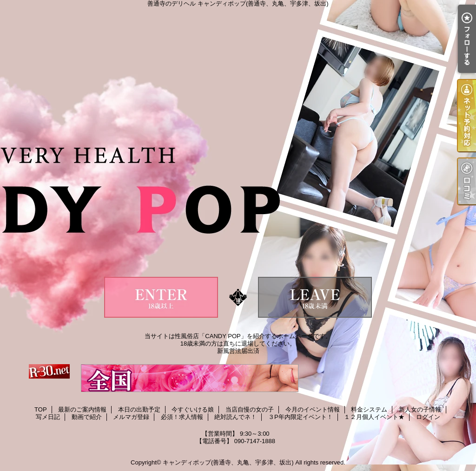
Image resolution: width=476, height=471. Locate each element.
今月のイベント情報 (313, 409)
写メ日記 (48, 417)
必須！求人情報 (182, 417)
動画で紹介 (87, 417)
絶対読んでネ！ (235, 417)
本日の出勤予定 (139, 409)
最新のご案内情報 (82, 409)
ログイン (428, 417)
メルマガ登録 (131, 417)
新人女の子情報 (420, 409)
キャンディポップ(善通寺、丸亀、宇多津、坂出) (228, 462)
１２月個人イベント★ (374, 417)
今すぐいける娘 (193, 409)
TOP (41, 409)
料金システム (369, 409)
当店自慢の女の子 (250, 409)
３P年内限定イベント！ (301, 417)
